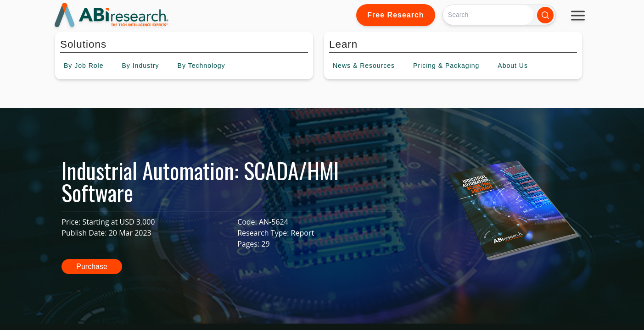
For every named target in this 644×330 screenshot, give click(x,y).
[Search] (488, 15)
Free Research (395, 15)
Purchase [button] (92, 267)
